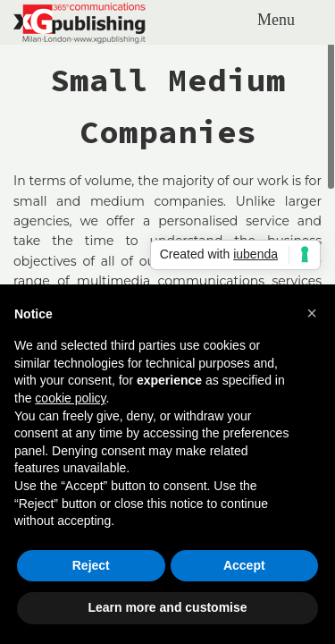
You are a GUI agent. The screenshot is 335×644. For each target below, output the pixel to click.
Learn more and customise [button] (167, 607)
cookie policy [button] (70, 398)
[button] (312, 313)
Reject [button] (91, 565)
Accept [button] (244, 565)
